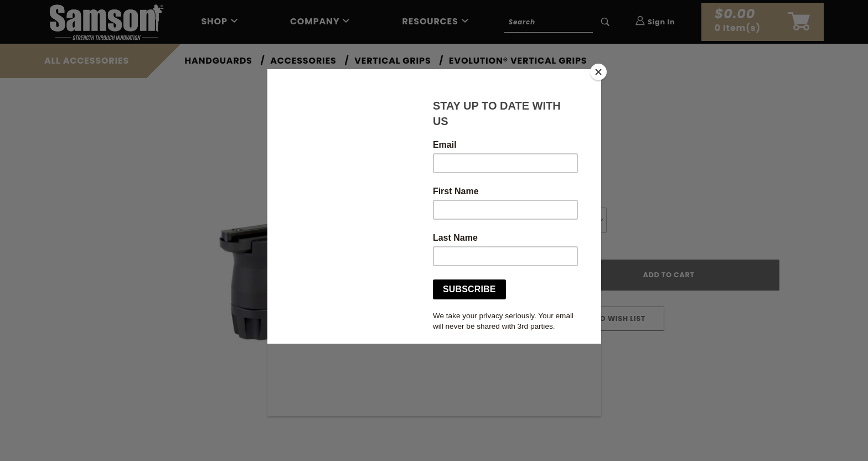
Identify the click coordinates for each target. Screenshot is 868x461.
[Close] (598, 72)
